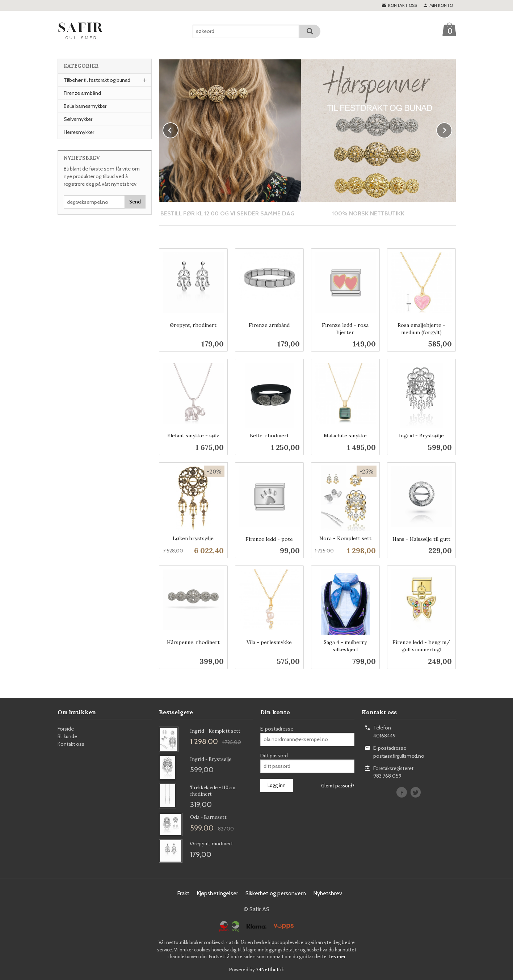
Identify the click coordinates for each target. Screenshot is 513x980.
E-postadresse (277, 728)
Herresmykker (79, 132)
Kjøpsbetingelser (217, 893)
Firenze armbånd (82, 93)
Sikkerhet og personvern (276, 893)
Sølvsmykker (78, 119)
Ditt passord (274, 755)
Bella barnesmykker (85, 106)
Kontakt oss (71, 744)
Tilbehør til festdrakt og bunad (97, 80)
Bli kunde (67, 736)
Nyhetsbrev (328, 893)
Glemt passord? (338, 785)
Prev (178, 129)
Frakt (183, 893)
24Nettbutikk (270, 969)
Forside (66, 728)
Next (452, 129)
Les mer (337, 956)
